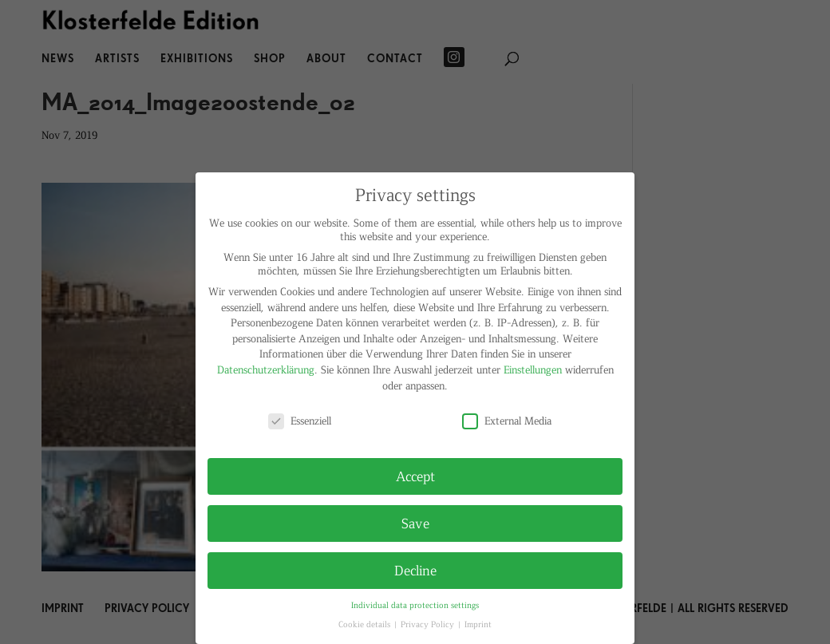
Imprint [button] (478, 624)
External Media (507, 420)
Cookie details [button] (366, 624)
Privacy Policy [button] (429, 624)
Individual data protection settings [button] (415, 604)
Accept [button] (415, 476)
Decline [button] (415, 570)
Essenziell (300, 420)
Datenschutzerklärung (266, 369)
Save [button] (415, 523)
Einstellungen (533, 369)
